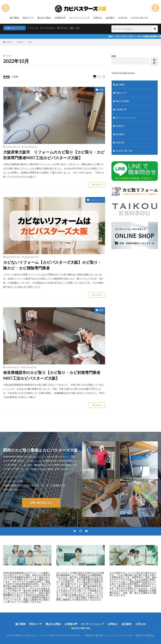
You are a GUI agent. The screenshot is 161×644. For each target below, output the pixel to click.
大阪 (101, 90)
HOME (9, 42)
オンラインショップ (79, 18)
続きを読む (97, 185)
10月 (30, 42)
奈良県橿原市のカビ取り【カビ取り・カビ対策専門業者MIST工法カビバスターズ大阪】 (52, 375)
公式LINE (123, 18)
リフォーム (33, 28)
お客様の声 (60, 18)
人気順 (15, 77)
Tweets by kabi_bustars (123, 73)
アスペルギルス (48, 28)
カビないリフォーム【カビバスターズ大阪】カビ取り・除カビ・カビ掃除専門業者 (52, 265)
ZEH (78, 28)
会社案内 (110, 18)
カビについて (97, 200)
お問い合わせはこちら (41, 503)
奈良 (101, 310)
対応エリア (28, 18)
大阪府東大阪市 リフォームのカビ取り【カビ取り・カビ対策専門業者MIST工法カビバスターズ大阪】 (54, 155)
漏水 (72, 28)
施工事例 (14, 18)
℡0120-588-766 (139, 18)
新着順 (7, 77)
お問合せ (97, 18)
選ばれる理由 (44, 18)
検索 (114, 56)
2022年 (20, 42)
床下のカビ (63, 28)
